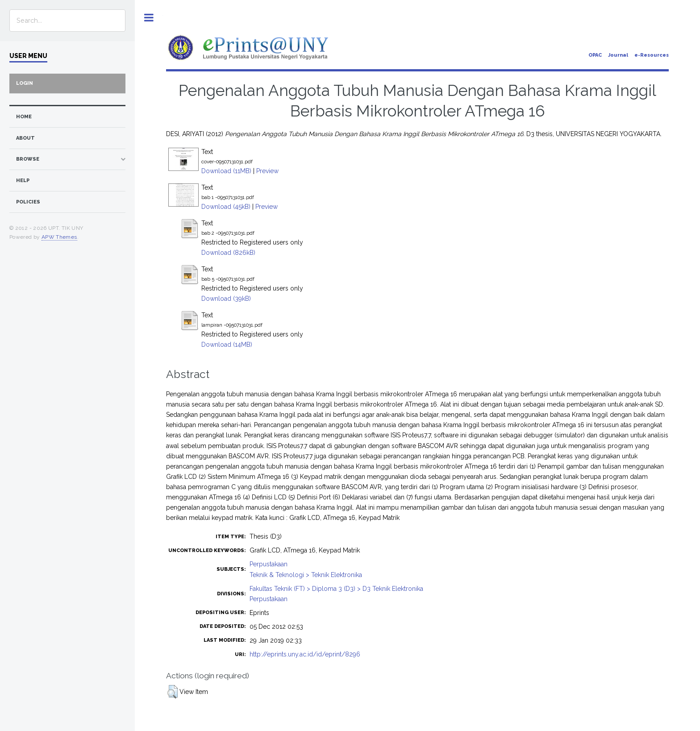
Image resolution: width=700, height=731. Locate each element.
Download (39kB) (226, 299)
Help (23, 181)
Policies (28, 202)
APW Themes (59, 237)
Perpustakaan (269, 564)
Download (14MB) (227, 345)
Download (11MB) (226, 171)
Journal (618, 55)
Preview (267, 171)
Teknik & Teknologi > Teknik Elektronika (306, 575)
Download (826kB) (228, 253)
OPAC (595, 55)
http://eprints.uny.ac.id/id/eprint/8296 (305, 654)
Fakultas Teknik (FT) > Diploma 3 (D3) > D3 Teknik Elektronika (336, 589)
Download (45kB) (226, 207)
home (24, 117)
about (25, 138)
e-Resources (652, 55)
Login (25, 83)
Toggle (149, 18)
